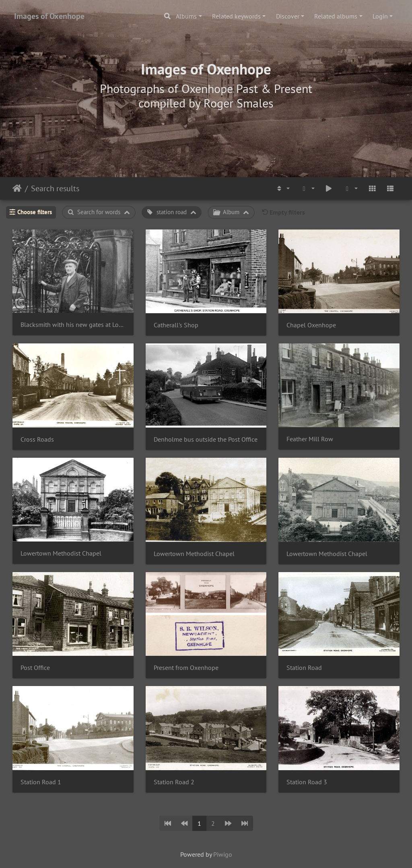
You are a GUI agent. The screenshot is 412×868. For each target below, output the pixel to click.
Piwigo (223, 854)
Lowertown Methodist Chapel (61, 553)
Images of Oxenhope (49, 16)
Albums (186, 16)
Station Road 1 (41, 782)
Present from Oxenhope (186, 668)
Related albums (336, 16)
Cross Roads (37, 439)
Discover (288, 16)
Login (380, 16)
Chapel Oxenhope (311, 325)
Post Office (35, 668)
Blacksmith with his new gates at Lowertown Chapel (73, 325)
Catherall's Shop (176, 325)
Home (17, 188)
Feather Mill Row (310, 439)
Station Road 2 (174, 782)
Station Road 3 (307, 782)
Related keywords (236, 16)
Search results (55, 188)
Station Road (304, 668)
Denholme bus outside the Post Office (206, 439)
